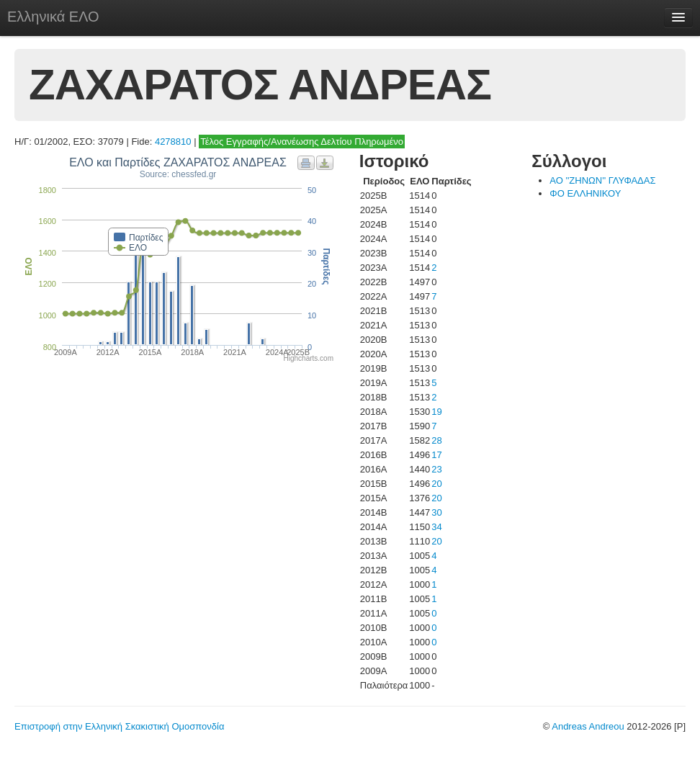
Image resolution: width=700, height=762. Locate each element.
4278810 (173, 142)
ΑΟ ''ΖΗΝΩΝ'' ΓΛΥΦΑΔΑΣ (602, 180)
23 (436, 469)
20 (436, 484)
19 (436, 412)
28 (436, 440)
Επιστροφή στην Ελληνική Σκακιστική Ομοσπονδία (119, 726)
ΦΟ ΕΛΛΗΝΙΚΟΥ (585, 193)
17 (436, 455)
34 (436, 527)
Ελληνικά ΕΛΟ (53, 17)
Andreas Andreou (588, 726)
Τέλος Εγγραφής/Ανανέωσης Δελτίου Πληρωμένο (302, 142)
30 (436, 512)
